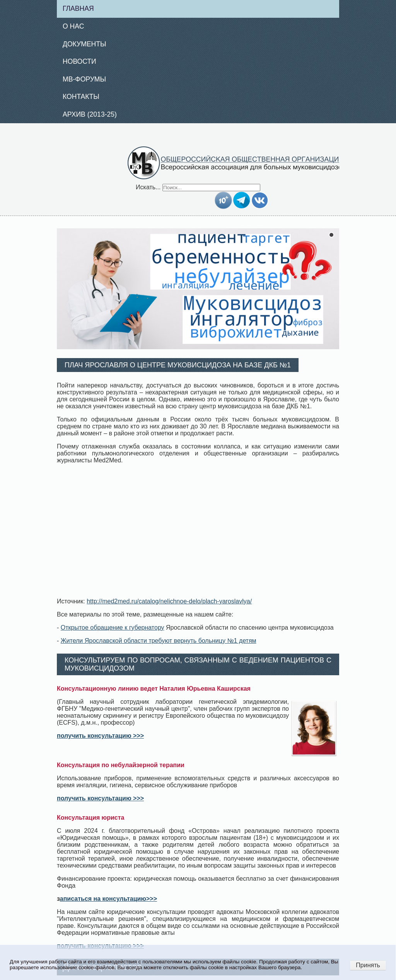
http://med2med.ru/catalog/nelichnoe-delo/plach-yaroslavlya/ (169, 601)
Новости (79, 61)
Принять (368, 965)
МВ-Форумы (84, 79)
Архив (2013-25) (90, 114)
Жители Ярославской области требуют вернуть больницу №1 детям (159, 641)
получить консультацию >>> (100, 736)
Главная (78, 8)
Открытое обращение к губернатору (113, 628)
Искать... (148, 187)
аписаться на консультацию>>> (108, 899)
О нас (73, 26)
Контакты (81, 97)
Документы (84, 44)
